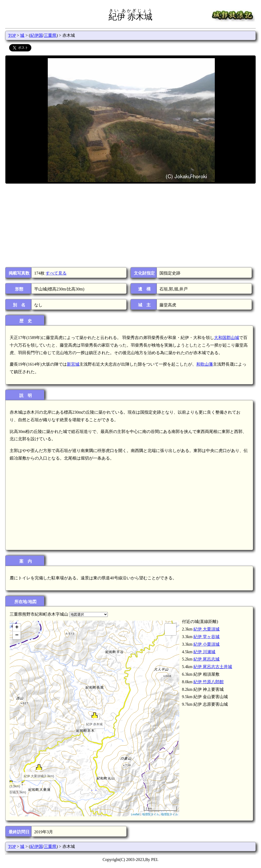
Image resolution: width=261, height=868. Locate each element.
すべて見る (56, 273)
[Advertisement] (130, 225)
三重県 (50, 35)
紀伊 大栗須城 (206, 629)
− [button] (17, 635)
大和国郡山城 (227, 338)
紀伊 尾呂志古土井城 (213, 667)
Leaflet (135, 814)
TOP (12, 35)
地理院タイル (151, 814)
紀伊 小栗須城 (206, 644)
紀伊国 (37, 35)
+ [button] (17, 628)
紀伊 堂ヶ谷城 (206, 637)
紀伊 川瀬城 (204, 652)
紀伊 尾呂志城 (206, 659)
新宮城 (73, 364)
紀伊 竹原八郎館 (209, 682)
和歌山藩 (205, 364)
